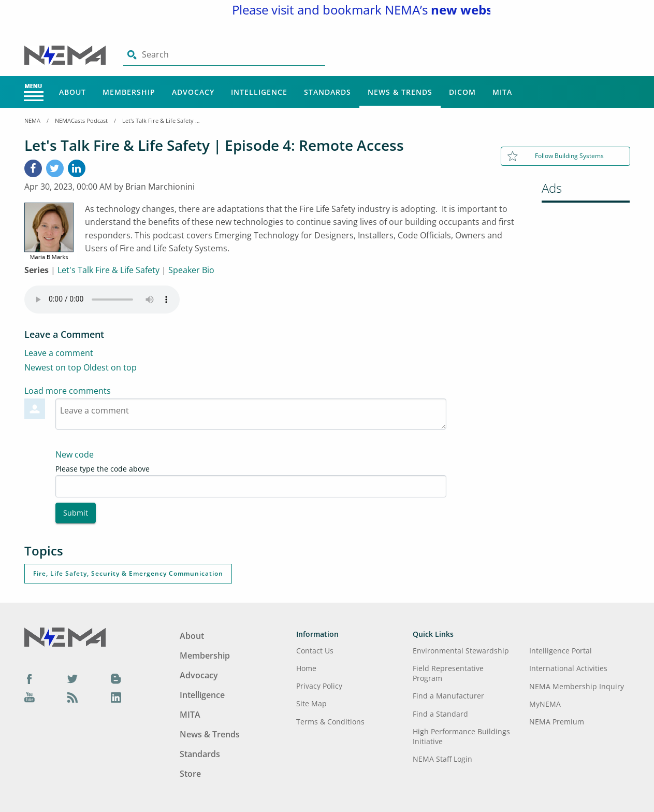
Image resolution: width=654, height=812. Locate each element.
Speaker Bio (191, 270)
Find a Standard (440, 714)
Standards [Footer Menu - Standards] (200, 754)
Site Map (311, 703)
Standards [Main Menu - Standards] (328, 92)
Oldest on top (110, 367)
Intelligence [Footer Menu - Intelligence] (202, 695)
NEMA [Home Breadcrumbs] (32, 120)
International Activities (568, 668)
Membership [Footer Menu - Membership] (205, 656)
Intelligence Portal (561, 651)
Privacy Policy (319, 686)
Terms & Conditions (330, 722)
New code (75, 454)
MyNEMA (545, 704)
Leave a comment (59, 353)
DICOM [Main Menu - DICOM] (462, 92)
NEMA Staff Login (442, 759)
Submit (76, 513)
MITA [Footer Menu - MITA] (190, 715)
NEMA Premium (557, 722)
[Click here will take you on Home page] (66, 54)
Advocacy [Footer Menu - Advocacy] (199, 675)
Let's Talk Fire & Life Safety (108, 270)
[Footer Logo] (65, 636)
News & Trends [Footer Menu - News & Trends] (210, 734)
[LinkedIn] (77, 168)
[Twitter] (72, 678)
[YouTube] (30, 697)
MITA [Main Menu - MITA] (502, 92)
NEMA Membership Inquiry (577, 686)
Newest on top (53, 367)
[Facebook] (33, 168)
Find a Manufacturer (448, 696)
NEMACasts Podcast (81, 120)
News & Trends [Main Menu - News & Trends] (400, 92)
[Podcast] (72, 697)
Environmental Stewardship (461, 651)
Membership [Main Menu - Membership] (129, 92)
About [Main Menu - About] (72, 92)
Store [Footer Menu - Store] (190, 774)
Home (306, 668)
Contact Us (315, 651)
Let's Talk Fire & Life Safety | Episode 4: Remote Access (161, 120)
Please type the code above (103, 469)
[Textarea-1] (251, 414)
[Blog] (116, 678)
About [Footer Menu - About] (192, 636)
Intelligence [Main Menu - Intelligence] (259, 92)
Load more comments (68, 391)
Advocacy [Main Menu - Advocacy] (193, 92)
